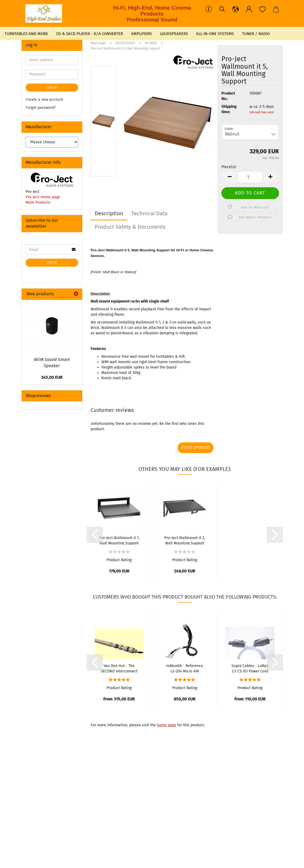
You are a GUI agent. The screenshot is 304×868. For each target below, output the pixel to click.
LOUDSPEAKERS (174, 34)
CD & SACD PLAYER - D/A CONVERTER (90, 34)
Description (109, 213)
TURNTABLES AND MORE (26, 34)
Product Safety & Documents (130, 227)
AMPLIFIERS (141, 34)
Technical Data (149, 213)
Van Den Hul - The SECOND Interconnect (119, 668)
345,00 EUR (52, 377)
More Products (38, 202)
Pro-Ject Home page (43, 197)
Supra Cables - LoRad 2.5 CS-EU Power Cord (250, 668)
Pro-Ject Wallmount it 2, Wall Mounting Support (185, 540)
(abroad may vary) (262, 112)
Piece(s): (229, 167)
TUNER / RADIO (256, 34)
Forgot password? (41, 108)
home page (167, 725)
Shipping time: (229, 109)
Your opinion (196, 448)
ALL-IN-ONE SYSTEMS (215, 34)
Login (52, 88)
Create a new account (44, 100)
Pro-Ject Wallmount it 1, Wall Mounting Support (119, 540)
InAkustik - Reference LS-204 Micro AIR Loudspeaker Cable (185, 668)
